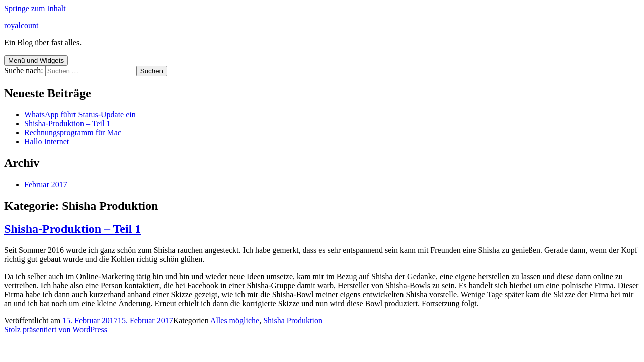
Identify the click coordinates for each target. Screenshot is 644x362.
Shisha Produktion (293, 321)
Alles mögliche (235, 321)
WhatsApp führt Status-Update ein (80, 114)
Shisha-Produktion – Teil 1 (67, 123)
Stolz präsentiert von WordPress (56, 330)
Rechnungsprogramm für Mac (73, 132)
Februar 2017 (46, 184)
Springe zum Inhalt (35, 8)
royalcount (21, 25)
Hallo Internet (47, 142)
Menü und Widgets (36, 61)
